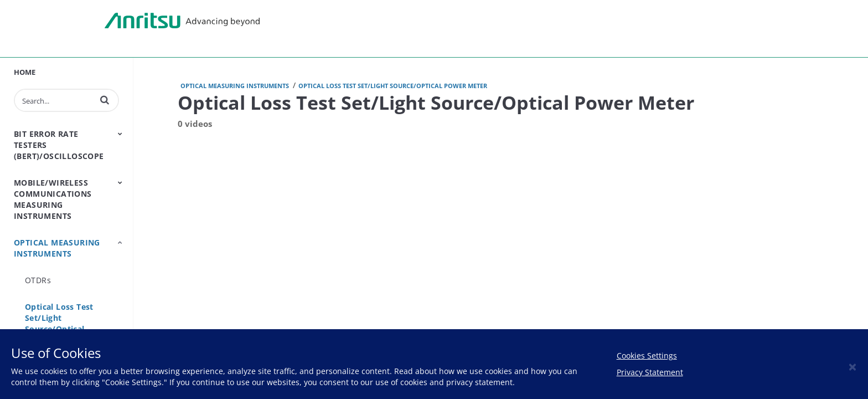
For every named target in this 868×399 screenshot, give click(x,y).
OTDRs (38, 280)
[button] (105, 100)
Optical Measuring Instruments (57, 248)
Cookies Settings (647, 355)
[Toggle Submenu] (120, 134)
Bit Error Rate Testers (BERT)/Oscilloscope (59, 145)
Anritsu (182, 21)
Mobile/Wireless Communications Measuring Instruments (53, 199)
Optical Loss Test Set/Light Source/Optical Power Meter (59, 323)
